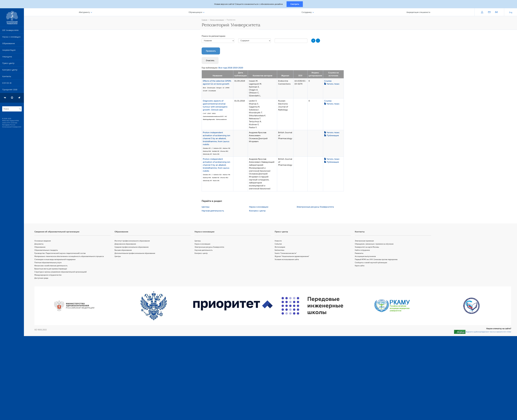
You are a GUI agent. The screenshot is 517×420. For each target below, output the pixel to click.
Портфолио (232, 20)
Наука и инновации (11, 38)
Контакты (7, 77)
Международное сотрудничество (49, 275)
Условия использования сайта (287, 260)
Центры (206, 207)
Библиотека (280, 251)
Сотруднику (307, 13)
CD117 (210, 114)
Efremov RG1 (225, 152)
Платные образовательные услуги (49, 263)
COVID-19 (7, 84)
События (279, 244)
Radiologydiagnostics (210, 120)
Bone (205, 88)
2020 (241, 68)
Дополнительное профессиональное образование (136, 254)
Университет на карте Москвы (367, 248)
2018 (231, 68)
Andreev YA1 (227, 149)
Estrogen (220, 88)
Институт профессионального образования (133, 241)
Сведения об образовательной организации (58, 232)
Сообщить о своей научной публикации (371, 263)
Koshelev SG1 (218, 149)
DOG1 (214, 114)
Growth (206, 91)
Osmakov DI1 (207, 149)
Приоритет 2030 (10, 91)
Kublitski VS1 (216, 152)
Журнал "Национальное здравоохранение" (293, 257)
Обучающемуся (196, 13)
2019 (236, 68)
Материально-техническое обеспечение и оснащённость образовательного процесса (70, 257)
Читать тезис (332, 84)
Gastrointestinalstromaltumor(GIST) (214, 117)
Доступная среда (42, 279)
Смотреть (295, 4)
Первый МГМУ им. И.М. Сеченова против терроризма (377, 260)
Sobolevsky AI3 (208, 155)
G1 (224, 88)
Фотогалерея (281, 248)
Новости (279, 241)
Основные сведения (44, 241)
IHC (226, 117)
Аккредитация (9, 51)
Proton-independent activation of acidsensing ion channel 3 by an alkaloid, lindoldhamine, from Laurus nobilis (217, 139)
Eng (511, 13)
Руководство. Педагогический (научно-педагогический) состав (61, 254)
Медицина (7, 58)
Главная (205, 20)
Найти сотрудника (363, 251)
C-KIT (205, 114)
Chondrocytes (212, 88)
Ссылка (328, 81)
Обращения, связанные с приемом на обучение (375, 244)
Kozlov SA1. (217, 155)
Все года (223, 68)
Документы (40, 244)
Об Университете (10, 31)
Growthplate (213, 91)
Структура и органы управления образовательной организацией (62, 272)
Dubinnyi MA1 (208, 152)
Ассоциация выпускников (366, 257)
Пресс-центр (8, 64)
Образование (8, 44)
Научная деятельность (213, 211)
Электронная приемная (365, 241)
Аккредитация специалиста (418, 13)
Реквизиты (359, 254)
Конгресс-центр (10, 71)
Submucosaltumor (222, 120)
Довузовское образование (126, 244)
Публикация (332, 136)
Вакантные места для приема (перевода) (52, 269)
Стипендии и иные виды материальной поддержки (56, 260)
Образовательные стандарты (47, 251)
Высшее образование (124, 251)
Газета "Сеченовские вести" (286, 254)
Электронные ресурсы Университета (316, 207)
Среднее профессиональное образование (132, 248)
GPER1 (228, 88)
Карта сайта (360, 266)
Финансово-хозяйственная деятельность (52, 266)
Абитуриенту (85, 13)
